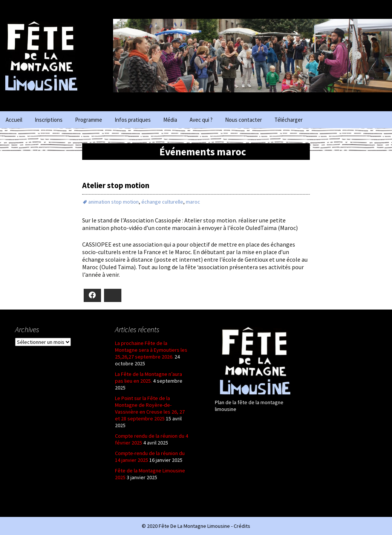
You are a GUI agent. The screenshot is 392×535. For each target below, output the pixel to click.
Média (170, 120)
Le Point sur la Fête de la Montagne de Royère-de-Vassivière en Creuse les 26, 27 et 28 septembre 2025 (150, 408)
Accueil (14, 120)
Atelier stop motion (116, 185)
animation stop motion (113, 202)
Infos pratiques (133, 120)
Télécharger (289, 120)
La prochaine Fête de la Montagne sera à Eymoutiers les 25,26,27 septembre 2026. (151, 350)
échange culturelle (162, 202)
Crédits (242, 526)
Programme (89, 120)
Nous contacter (243, 120)
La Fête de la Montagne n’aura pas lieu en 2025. (149, 377)
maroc (193, 202)
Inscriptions (49, 120)
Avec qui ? (201, 120)
